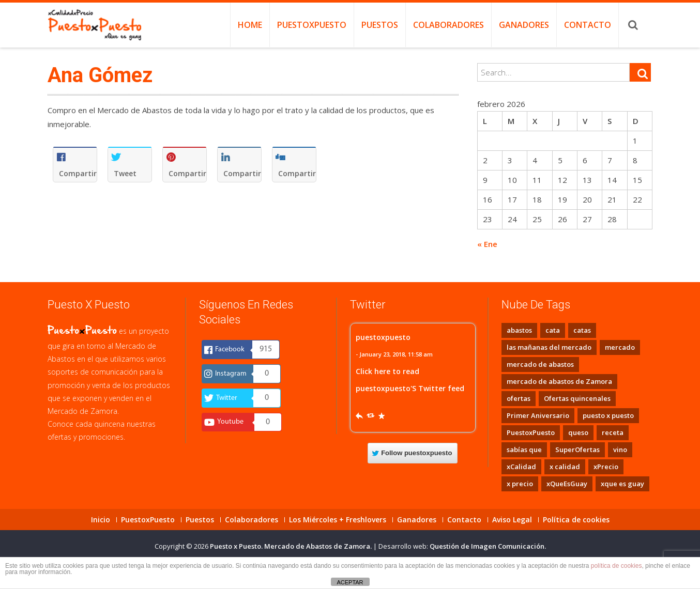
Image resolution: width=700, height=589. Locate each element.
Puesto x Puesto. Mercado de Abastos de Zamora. (292, 546)
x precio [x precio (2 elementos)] (520, 484)
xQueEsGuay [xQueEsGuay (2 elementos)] (567, 484)
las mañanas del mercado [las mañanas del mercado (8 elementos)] (549, 347)
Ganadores (524, 25)
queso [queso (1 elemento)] (578, 432)
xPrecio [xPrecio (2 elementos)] (606, 467)
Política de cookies (576, 520)
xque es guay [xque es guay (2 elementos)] (622, 484)
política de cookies (617, 566)
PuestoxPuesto (312, 25)
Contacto (588, 25)
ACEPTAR (350, 582)
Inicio (101, 520)
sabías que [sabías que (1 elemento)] (524, 450)
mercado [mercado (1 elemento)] (620, 347)
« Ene (487, 244)
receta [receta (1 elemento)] (613, 432)
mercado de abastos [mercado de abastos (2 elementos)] (540, 364)
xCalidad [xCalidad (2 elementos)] (521, 467)
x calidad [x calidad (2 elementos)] (565, 467)
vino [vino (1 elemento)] (620, 450)
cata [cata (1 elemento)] (553, 330)
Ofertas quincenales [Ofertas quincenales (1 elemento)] (577, 398)
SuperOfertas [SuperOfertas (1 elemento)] (577, 450)
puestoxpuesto (383, 337)
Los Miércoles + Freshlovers (338, 520)
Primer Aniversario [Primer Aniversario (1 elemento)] (538, 415)
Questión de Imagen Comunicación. (488, 546)
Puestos (380, 25)
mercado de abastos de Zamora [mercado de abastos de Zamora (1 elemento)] (559, 381)
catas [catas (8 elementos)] (582, 330)
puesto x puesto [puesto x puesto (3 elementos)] (608, 415)
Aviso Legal (512, 520)
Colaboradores (448, 25)
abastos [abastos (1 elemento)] (519, 330)
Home (250, 25)
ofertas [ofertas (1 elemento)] (519, 398)
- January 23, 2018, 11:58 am (394, 354)
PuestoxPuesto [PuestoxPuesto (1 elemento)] (531, 432)
